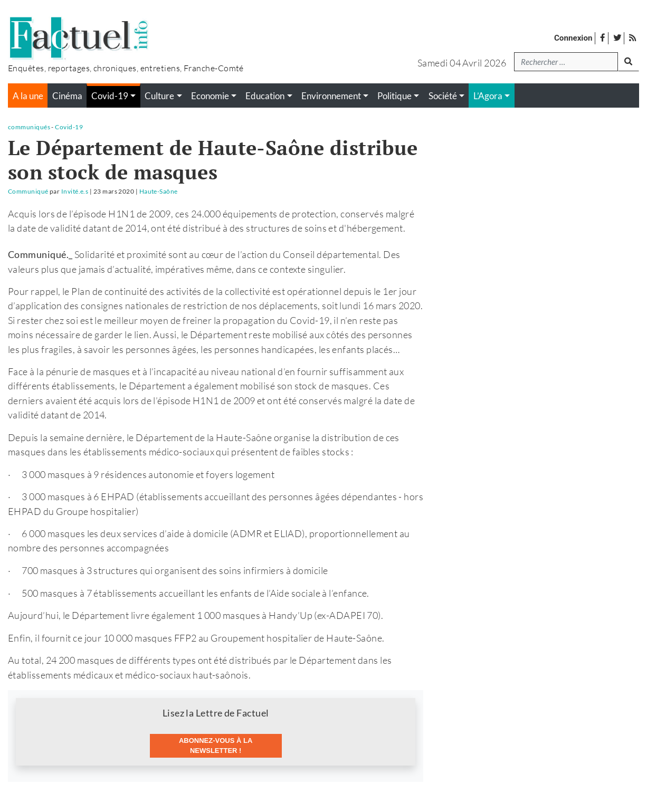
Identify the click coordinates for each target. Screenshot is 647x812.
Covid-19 (69, 127)
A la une (28, 96)
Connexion (573, 38)
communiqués (29, 127)
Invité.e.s (75, 191)
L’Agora (488, 96)
